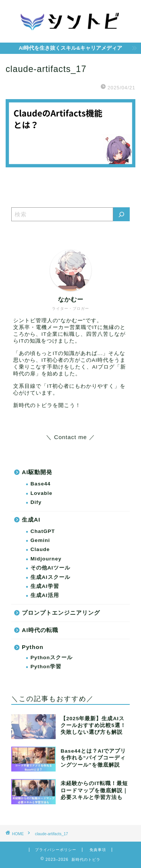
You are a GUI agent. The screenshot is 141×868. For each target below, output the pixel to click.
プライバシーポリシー (56, 850)
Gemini (40, 540)
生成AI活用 (45, 595)
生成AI (31, 520)
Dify (36, 502)
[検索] (121, 214)
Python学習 (46, 667)
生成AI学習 (45, 586)
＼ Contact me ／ (70, 437)
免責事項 (98, 850)
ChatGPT (43, 531)
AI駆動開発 (37, 472)
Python (33, 647)
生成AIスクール (50, 577)
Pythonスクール (52, 658)
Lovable (41, 493)
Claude (40, 549)
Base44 (41, 484)
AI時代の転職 (40, 630)
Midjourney (46, 559)
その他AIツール (50, 568)
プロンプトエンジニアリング (61, 613)
